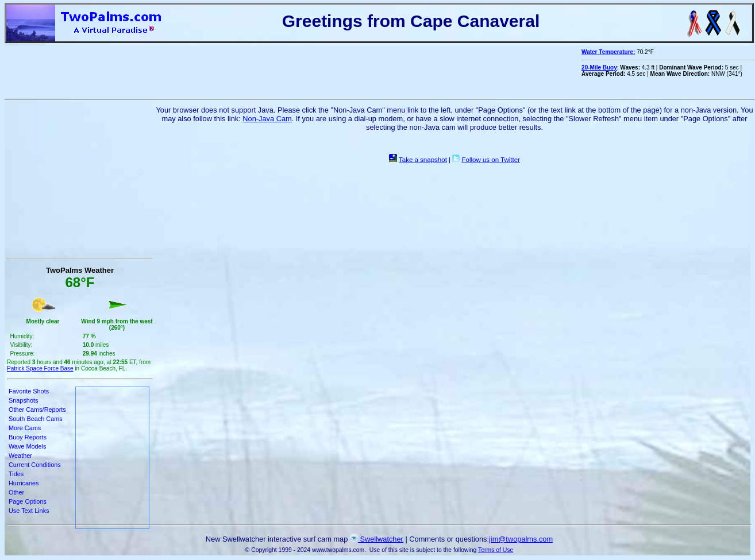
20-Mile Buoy (599, 67)
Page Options (28, 501)
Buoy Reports (28, 437)
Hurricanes (24, 483)
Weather (20, 455)
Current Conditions (35, 465)
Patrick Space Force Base (40, 368)
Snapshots (23, 400)
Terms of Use (496, 550)
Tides (16, 474)
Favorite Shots (29, 391)
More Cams (25, 428)
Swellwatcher (377, 539)
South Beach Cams (36, 419)
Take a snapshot (423, 160)
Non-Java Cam (267, 119)
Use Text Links (29, 511)
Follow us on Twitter (491, 160)
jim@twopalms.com (521, 539)
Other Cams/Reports (37, 410)
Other (16, 492)
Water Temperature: (608, 52)
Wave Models (27, 446)
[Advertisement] (293, 72)
